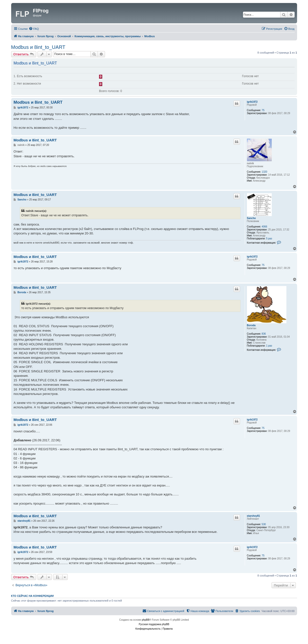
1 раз (269, 346)
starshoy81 (254, 516)
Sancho (251, 218)
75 (263, 110)
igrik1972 (252, 102)
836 (264, 334)
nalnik (251, 163)
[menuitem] (34, 29)
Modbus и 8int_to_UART (38, 47)
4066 (264, 227)
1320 (264, 172)
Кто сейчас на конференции (33, 596)
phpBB (146, 620)
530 (264, 524)
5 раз (269, 239)
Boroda (251, 325)
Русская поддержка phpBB (154, 624)
